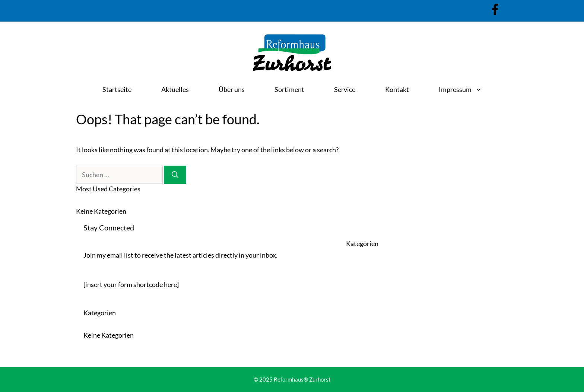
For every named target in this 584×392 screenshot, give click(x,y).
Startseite (117, 89)
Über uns (232, 89)
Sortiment (289, 89)
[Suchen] (175, 175)
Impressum (468, 89)
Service (345, 89)
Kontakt (397, 89)
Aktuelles (175, 89)
